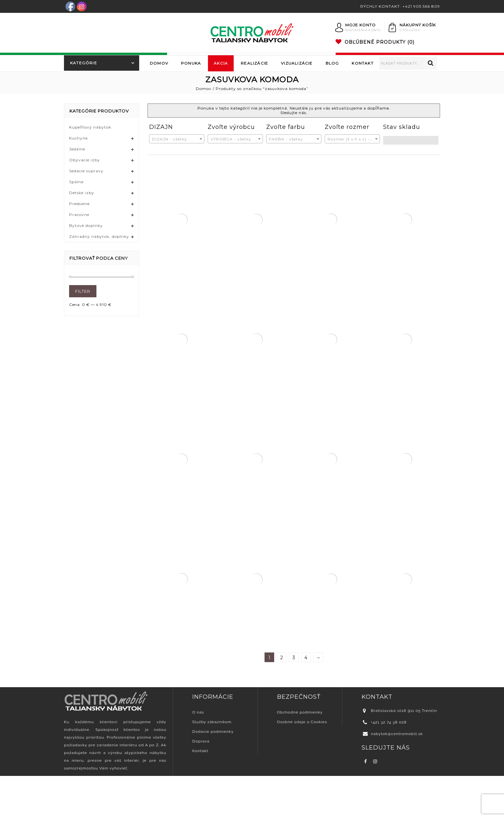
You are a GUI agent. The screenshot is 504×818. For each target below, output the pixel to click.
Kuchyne (78, 138)
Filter (83, 291)
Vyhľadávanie (431, 63)
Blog (332, 63)
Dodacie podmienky (213, 774)
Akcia (221, 63)
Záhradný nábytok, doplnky (99, 236)
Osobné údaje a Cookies (302, 764)
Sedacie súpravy (86, 171)
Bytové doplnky (86, 225)
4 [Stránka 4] (306, 700)
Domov (159, 63)
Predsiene (79, 204)
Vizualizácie (297, 63)
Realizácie (254, 63)
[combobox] (177, 139)
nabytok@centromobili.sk (397, 776)
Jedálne (77, 149)
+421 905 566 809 (421, 6)
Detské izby (82, 193)
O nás (198, 754)
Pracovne (79, 215)
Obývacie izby (85, 160)
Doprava (201, 783)
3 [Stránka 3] (294, 700)
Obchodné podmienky (300, 754)
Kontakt (362, 63)
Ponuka (191, 63)
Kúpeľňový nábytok (90, 127)
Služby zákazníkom (212, 764)
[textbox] (177, 139)
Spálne (76, 182)
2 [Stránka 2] (282, 700)
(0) (375, 42)
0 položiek (410, 30)
